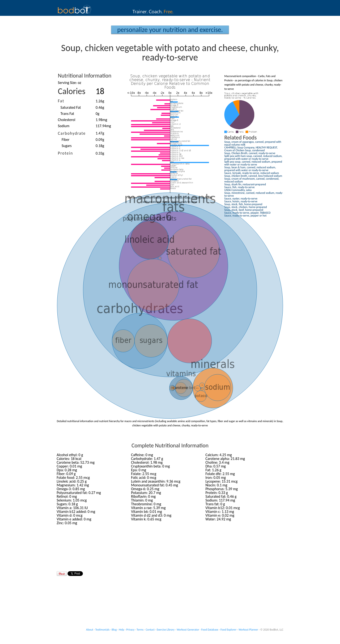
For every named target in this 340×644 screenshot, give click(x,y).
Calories (72, 91)
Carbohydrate (72, 133)
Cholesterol (67, 120)
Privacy (130, 630)
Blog (114, 630)
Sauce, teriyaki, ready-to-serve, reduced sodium (252, 173)
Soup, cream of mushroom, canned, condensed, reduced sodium (252, 180)
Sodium (64, 126)
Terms (140, 630)
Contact (150, 630)
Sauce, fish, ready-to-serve (239, 187)
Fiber (66, 140)
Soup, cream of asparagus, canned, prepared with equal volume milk (253, 143)
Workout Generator (188, 630)
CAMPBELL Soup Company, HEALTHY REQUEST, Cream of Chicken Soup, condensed (251, 149)
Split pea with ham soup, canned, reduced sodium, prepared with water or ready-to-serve (253, 157)
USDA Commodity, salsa (238, 190)
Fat (61, 101)
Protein (65, 153)
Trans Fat (67, 114)
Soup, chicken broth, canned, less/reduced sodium (253, 176)
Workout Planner (248, 630)
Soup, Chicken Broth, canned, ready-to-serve (250, 153)
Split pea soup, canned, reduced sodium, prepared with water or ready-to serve (253, 163)
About (90, 630)
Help (121, 630)
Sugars (67, 146)
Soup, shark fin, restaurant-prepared (245, 184)
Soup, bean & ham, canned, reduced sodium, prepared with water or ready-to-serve (250, 169)
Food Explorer (229, 630)
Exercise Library (166, 630)
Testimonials (102, 630)
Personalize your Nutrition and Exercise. (170, 30)
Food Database (210, 630)
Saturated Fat (71, 107)
